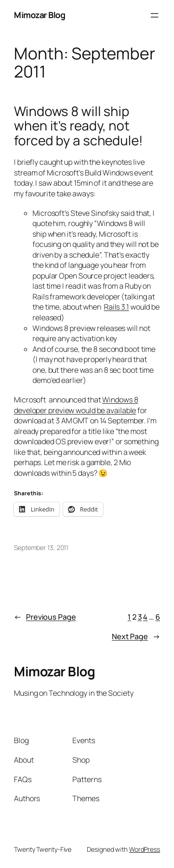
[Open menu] (155, 15)
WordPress (145, 849)
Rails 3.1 (116, 307)
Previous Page (45, 617)
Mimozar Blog (39, 15)
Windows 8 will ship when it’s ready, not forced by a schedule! (78, 126)
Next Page (136, 637)
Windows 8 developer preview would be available (76, 405)
